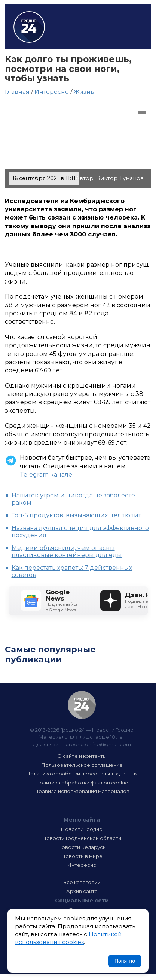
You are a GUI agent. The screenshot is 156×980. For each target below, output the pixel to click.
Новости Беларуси (82, 847)
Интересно (52, 92)
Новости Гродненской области (82, 838)
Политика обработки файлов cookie (82, 783)
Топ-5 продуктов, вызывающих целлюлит (76, 515)
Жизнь (84, 92)
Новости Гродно (82, 829)
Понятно (125, 961)
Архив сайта (82, 891)
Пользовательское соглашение (82, 765)
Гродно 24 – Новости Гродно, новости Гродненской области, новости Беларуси (29, 27)
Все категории (82, 882)
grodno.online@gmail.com (98, 744)
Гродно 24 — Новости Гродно (82, 705)
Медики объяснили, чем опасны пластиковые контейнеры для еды (67, 551)
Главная (17, 92)
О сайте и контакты (82, 756)
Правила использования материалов (82, 791)
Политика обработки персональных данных (82, 774)
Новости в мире (82, 856)
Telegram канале (46, 474)
